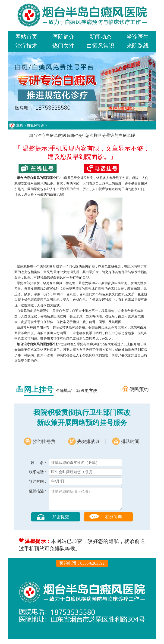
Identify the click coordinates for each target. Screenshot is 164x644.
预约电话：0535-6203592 (82, 568)
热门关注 (63, 46)
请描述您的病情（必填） (85, 501)
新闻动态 (101, 37)
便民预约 (139, 389)
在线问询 (114, 521)
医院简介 (63, 37)
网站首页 (26, 37)
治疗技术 (26, 46)
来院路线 (138, 46)
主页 (20, 125)
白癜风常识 (101, 46)
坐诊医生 (138, 37)
